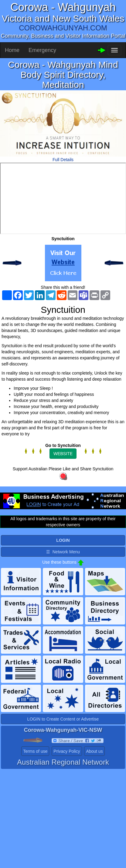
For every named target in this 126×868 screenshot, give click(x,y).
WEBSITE (63, 454)
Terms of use (35, 751)
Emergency (42, 50)
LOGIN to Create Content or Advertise (63, 719)
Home (12, 50)
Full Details (63, 160)
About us (94, 751)
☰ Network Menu (63, 552)
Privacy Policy (67, 751)
